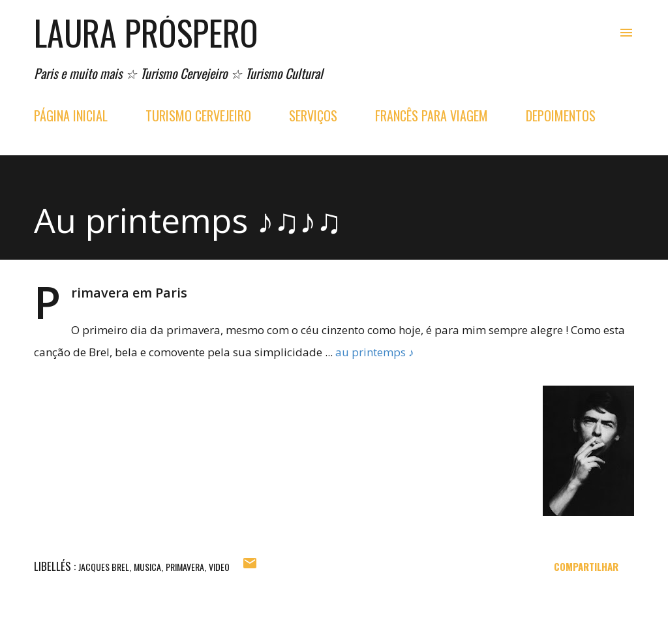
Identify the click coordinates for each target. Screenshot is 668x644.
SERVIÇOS (313, 115)
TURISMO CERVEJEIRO (198, 115)
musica (147, 567)
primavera (185, 567)
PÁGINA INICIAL (71, 115)
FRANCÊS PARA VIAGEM (432, 115)
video (219, 567)
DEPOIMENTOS (561, 115)
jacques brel (104, 567)
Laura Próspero (146, 32)
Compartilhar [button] (586, 566)
